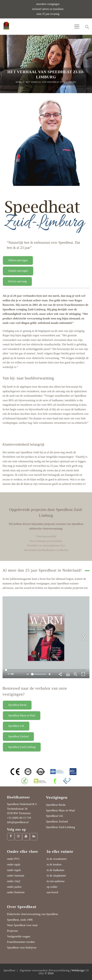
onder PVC (13, 859)
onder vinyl (14, 881)
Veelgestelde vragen (18, 936)
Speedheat (9, 970)
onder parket (14, 887)
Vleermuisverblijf (46, 536)
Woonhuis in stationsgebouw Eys (46, 545)
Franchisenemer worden (21, 942)
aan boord (52, 892)
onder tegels (14, 870)
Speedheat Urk (16, 726)
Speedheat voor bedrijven (22, 948)
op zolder (52, 887)
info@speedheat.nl (18, 822)
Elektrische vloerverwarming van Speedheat (32, 914)
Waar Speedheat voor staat (22, 925)
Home (19, 82)
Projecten (12, 931)
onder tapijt (14, 864)
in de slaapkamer (56, 876)
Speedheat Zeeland (18, 736)
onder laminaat (16, 876)
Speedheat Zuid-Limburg (22, 747)
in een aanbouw (56, 881)
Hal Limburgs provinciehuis (46, 541)
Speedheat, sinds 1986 (20, 920)
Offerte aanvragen (18, 260)
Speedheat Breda (17, 705)
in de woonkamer (57, 859)
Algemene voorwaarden (33, 970)
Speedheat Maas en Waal (22, 715)
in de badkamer (55, 870)
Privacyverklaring (59, 970)
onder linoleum (16, 892)
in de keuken (54, 864)
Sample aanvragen (18, 271)
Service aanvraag (17, 281)
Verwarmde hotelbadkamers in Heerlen (46, 550)
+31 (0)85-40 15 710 (19, 818)
